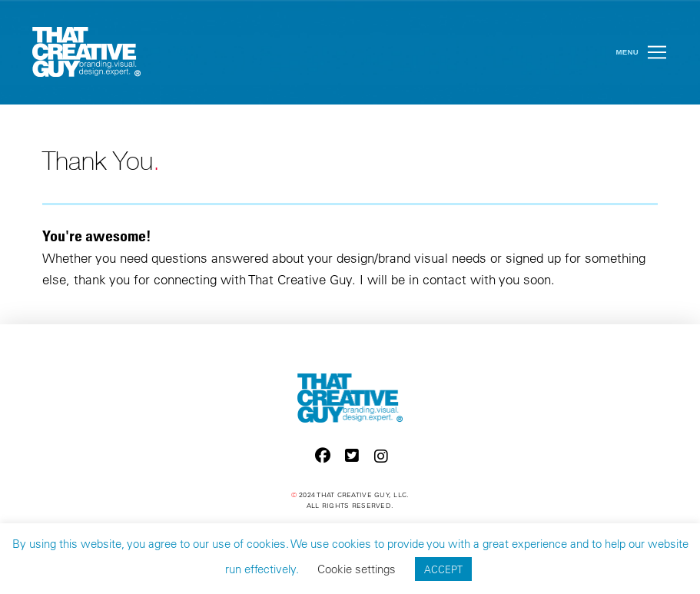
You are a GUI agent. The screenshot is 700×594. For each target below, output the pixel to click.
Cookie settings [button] (357, 569)
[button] (657, 52)
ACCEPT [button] (443, 569)
